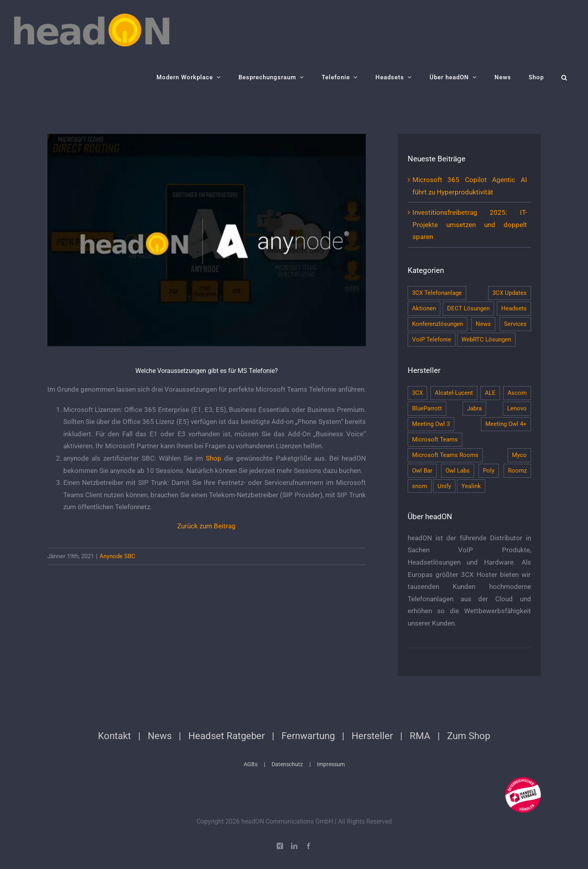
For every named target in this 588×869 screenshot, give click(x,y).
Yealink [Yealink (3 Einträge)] (471, 486)
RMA (420, 736)
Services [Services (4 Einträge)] (515, 324)
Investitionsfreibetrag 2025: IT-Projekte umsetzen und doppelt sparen (470, 225)
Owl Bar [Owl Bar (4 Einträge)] (422, 471)
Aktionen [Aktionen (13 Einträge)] (424, 308)
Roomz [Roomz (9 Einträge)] (517, 471)
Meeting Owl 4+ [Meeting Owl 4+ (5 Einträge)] (506, 424)
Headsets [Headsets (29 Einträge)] (514, 308)
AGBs (251, 764)
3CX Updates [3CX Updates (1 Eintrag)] (510, 293)
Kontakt (114, 736)
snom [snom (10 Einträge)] (420, 486)
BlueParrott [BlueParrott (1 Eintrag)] (427, 408)
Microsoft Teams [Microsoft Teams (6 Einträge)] (435, 439)
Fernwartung (308, 736)
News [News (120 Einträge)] (483, 324)
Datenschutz (287, 764)
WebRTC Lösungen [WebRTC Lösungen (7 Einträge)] (486, 339)
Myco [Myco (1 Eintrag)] (519, 455)
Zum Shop (469, 736)
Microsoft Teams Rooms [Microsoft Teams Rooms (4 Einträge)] (445, 455)
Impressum (331, 764)
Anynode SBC (117, 556)
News (160, 736)
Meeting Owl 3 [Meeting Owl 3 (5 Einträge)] (431, 424)
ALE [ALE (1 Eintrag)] (490, 393)
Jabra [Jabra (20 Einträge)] (474, 408)
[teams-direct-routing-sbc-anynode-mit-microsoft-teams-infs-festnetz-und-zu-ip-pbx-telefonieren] (207, 240)
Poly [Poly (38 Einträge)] (489, 471)
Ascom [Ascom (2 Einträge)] (517, 393)
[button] (564, 77)
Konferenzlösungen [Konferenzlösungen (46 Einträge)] (438, 324)
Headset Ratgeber (227, 736)
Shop (214, 458)
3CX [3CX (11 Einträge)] (417, 393)
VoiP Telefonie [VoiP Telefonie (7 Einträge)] (432, 339)
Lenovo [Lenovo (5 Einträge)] (517, 408)
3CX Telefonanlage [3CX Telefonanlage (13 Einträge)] (437, 293)
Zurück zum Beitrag (206, 526)
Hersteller (372, 736)
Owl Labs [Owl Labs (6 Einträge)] (458, 471)
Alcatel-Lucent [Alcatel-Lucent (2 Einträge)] (454, 393)
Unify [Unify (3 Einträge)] (444, 486)
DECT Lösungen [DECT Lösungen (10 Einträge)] (468, 308)
